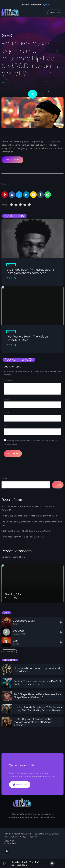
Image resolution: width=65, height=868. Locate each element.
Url (5, 426)
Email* (7, 412)
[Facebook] (7, 851)
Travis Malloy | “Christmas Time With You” (23, 537)
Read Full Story (12, 160)
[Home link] (20, 13)
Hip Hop (7, 36)
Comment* (8, 380)
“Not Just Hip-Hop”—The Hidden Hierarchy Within (26, 531)
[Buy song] (61, 622)
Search (4, 479)
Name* (7, 399)
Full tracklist (9, 651)
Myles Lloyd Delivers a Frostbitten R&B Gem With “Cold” (30, 516)
